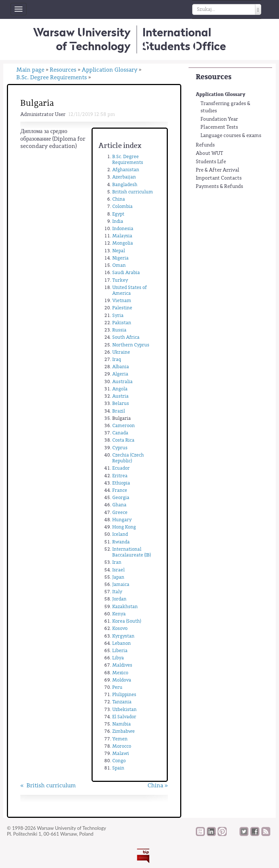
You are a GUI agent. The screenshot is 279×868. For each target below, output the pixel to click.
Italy (117, 592)
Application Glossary (221, 94)
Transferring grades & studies (225, 107)
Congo (119, 761)
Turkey (120, 280)
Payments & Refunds (219, 186)
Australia (122, 381)
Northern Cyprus (131, 345)
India (118, 221)
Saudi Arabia (126, 272)
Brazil (119, 411)
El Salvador (124, 717)
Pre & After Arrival (218, 170)
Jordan (119, 599)
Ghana (119, 505)
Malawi (121, 753)
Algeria (120, 374)
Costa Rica (123, 440)
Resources (214, 77)
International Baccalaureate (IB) (132, 552)
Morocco (122, 746)
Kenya (119, 614)
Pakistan (122, 323)
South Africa (126, 337)
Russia (119, 330)
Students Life (211, 162)
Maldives (122, 665)
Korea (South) (127, 621)
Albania (121, 367)
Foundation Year (219, 119)
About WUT (209, 153)
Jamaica (121, 584)
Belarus (121, 403)
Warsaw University (82, 39)
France (120, 490)
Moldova (122, 680)
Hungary (122, 520)
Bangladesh (125, 184)
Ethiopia (121, 483)
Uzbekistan (124, 709)
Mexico (120, 673)
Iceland (120, 534)
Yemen (120, 739)
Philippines (124, 694)
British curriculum (133, 192)
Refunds (205, 145)
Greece (120, 512)
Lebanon (122, 643)
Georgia (121, 497)
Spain (118, 768)
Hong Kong (124, 527)
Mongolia (123, 243)
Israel (118, 570)
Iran (117, 562)
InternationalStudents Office (184, 39)
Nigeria (120, 258)
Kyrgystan (123, 636)
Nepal (119, 251)
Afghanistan (126, 170)
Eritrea (120, 476)
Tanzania (122, 702)
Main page (30, 70)
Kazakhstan (125, 606)
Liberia (120, 650)
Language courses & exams (231, 136)
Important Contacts (219, 178)
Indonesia (123, 228)
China (119, 199)
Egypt (118, 214)
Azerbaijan (124, 177)
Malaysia (122, 236)
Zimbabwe (124, 731)
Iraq (117, 359)
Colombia (122, 206)
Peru (117, 687)
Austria (120, 396)
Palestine (122, 308)
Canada (120, 433)
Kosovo (120, 628)
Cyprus (120, 448)
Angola (120, 389)
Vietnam (122, 300)
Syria (118, 315)
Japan (118, 577)
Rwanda (121, 542)
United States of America (130, 290)
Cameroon (124, 425)
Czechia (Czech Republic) (128, 458)
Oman (119, 265)
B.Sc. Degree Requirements (52, 77)
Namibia (122, 724)
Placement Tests (219, 127)
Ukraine (121, 352)
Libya (118, 658)
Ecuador (121, 468)
